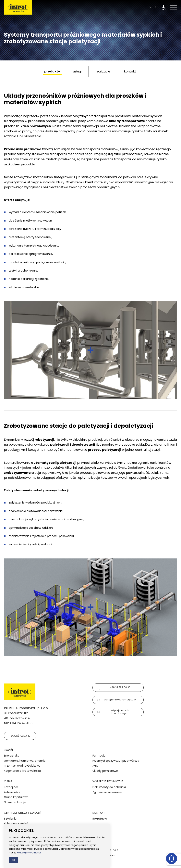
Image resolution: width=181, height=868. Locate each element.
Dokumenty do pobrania (109, 787)
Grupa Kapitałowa (16, 797)
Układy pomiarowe (105, 771)
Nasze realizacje (15, 802)
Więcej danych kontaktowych (113, 712)
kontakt (130, 71)
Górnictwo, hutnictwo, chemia (25, 761)
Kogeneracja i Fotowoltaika (22, 771)
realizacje (103, 71)
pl (154, 8)
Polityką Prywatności (29, 853)
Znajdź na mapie (20, 736)
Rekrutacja (100, 819)
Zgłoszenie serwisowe (107, 792)
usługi (77, 71)
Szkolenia (10, 819)
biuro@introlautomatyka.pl (116, 700)
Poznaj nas (11, 787)
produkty (52, 71)
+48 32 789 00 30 (114, 688)
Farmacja (99, 756)
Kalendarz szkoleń (16, 823)
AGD (95, 766)
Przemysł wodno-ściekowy (22, 766)
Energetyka (12, 756)
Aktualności (12, 792)
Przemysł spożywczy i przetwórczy (116, 761)
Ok (13, 860)
